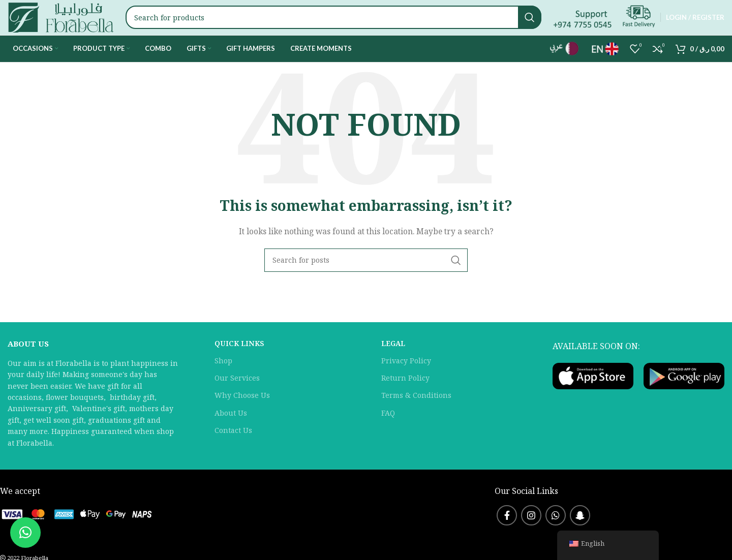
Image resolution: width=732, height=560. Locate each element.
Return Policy (405, 396)
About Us (231, 431)
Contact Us (233, 448)
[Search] (343, 27)
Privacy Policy (406, 379)
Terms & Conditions (416, 414)
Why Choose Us (242, 414)
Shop (223, 379)
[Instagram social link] (531, 534)
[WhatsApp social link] (556, 534)
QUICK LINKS (239, 362)
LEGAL (393, 362)
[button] (25, 533)
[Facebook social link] (507, 534)
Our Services (237, 396)
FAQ (388, 431)
